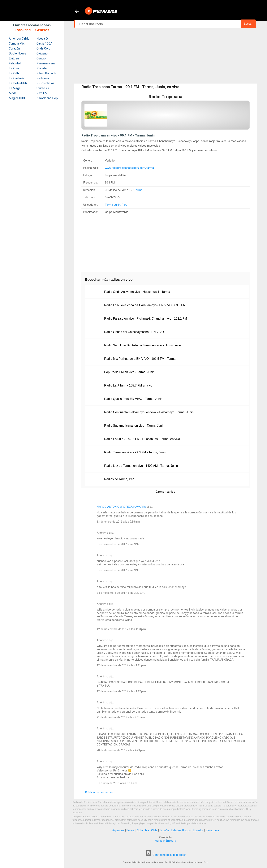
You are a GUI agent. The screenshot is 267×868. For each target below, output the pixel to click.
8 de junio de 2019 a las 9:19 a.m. (117, 783)
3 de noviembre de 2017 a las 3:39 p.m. (121, 593)
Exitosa (14, 58)
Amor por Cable (19, 39)
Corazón (14, 48)
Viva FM (42, 93)
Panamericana (46, 63)
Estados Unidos (181, 830)
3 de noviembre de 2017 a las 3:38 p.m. (121, 570)
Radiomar (43, 78)
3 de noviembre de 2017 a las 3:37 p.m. (121, 544)
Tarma (138, 190)
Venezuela (212, 830)
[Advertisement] (166, 56)
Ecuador (198, 830)
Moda (13, 93)
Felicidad (15, 63)
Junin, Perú (121, 205)
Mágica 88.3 (17, 98)
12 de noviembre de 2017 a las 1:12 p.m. (122, 691)
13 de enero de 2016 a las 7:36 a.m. (119, 522)
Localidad (23, 30)
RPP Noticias (45, 83)
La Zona (14, 68)
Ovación (42, 58)
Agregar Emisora (166, 841)
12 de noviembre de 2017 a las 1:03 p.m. (122, 629)
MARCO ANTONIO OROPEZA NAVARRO (121, 507)
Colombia (143, 830)
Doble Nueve (17, 53)
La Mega (15, 88)
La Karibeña (17, 78)
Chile (154, 830)
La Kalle (14, 73)
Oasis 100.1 (45, 43)
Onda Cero (43, 48)
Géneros (42, 30)
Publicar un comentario (100, 792)
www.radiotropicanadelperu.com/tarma (129, 168)
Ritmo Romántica (48, 73)
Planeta (42, 68)
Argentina (118, 830)
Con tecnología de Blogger (166, 855)
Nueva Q (42, 39)
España (164, 830)
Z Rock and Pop (47, 98)
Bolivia (131, 830)
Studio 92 (43, 88)
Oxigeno (42, 53)
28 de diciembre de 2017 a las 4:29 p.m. (121, 750)
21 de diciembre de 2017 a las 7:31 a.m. (121, 717)
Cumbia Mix (17, 43)
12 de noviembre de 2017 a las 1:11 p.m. (122, 665)
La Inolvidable (18, 83)
